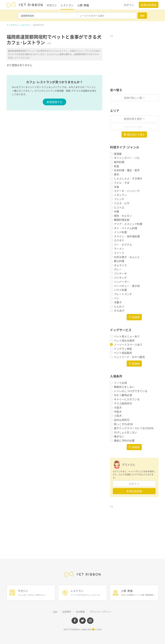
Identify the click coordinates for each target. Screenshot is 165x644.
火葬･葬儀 (83, 5)
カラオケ (119, 240)
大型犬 (118, 407)
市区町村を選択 (133, 127)
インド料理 (120, 232)
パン (116, 298)
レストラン (67, 5)
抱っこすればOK (123, 424)
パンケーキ (120, 273)
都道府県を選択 (133, 119)
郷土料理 (119, 261)
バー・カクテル (123, 245)
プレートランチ (123, 294)
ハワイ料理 (120, 290)
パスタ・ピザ (122, 203)
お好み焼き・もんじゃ (127, 257)
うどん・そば (122, 183)
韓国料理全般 (122, 220)
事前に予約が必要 (124, 440)
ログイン (129, 5)
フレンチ (119, 199)
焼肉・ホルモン (123, 216)
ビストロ (119, 207)
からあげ (119, 310)
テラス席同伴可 (123, 403)
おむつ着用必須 (123, 395)
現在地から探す (134, 135)
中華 (116, 211)
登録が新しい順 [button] (133, 98)
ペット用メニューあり (127, 336)
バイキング (120, 278)
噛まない (119, 436)
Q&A (55, 612)
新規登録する (54, 102)
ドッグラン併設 (123, 349)
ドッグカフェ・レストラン (18, 25)
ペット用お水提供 (124, 340)
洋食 (116, 187)
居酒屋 (118, 154)
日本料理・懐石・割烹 (127, 170)
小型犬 (118, 416)
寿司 (116, 174)
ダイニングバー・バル (127, 158)
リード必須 (120, 383)
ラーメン (119, 249)
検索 (142, 16)
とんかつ (119, 306)
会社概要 (80, 612)
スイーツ (119, 253)
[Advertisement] (134, 59)
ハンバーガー (122, 282)
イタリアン (120, 195)
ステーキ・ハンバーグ (127, 191)
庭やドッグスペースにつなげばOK (134, 428)
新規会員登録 (149, 5)
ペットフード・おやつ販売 (129, 357)
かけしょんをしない (126, 432)
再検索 (134, 317)
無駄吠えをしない (124, 387)
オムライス (120, 265)
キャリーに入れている (127, 399)
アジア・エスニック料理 (128, 224)
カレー (118, 269)
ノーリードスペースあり (128, 344)
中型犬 (118, 412)
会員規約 (67, 612)
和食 (116, 166)
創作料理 (119, 162)
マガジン (52, 5)
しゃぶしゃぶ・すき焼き (128, 178)
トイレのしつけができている (131, 391)
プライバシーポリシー (101, 612)
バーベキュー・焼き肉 (127, 286)
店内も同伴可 (122, 420)
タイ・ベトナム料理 (126, 228)
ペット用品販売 (123, 353)
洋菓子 (118, 302)
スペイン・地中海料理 (127, 236)
